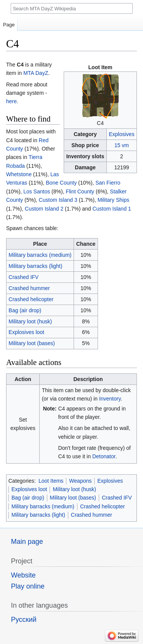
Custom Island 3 (58, 200)
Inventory (110, 399)
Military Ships (113, 200)
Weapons (80, 481)
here (11, 101)
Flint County (80, 191)
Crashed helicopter (31, 299)
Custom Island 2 (44, 209)
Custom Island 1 (112, 209)
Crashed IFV (24, 277)
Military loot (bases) (32, 343)
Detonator (104, 456)
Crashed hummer (29, 288)
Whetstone (19, 174)
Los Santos (37, 191)
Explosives (121, 134)
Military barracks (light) (36, 266)
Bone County (61, 183)
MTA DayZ (36, 73)
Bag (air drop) (25, 310)
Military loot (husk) (31, 321)
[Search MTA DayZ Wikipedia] (72, 8)
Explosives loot (27, 332)
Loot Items (51, 481)
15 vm (122, 145)
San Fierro (108, 183)
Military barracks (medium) (40, 255)
